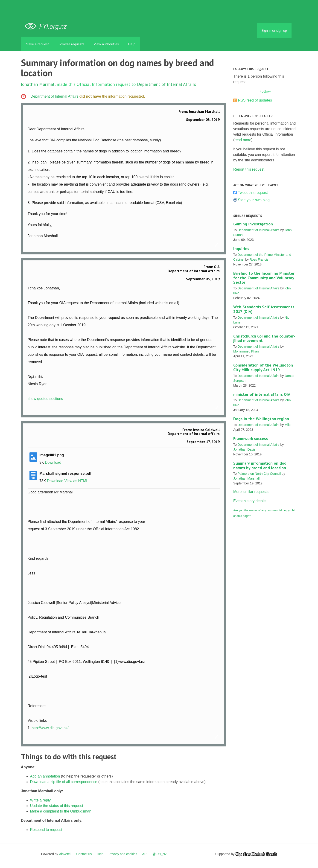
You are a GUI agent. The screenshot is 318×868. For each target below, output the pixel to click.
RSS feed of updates (255, 100)
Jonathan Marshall (38, 84)
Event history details (250, 501)
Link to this (217, 245)
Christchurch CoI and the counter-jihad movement (264, 338)
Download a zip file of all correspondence (64, 782)
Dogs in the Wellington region (261, 419)
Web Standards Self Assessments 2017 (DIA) (264, 309)
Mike (288, 425)
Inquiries (241, 249)
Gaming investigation (253, 224)
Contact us (84, 854)
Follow (265, 91)
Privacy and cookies (123, 854)
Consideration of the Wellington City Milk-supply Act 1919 (263, 367)
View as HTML (76, 481)
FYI (47, 26)
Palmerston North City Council (259, 474)
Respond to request (46, 830)
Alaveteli (65, 854)
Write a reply (41, 800)
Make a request (37, 44)
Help (132, 44)
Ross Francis (259, 259)
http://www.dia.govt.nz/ (50, 728)
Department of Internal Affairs (166, 84)
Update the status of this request (57, 806)
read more (243, 140)
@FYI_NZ (160, 854)
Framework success (251, 438)
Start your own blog (254, 200)
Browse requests (71, 44)
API (145, 854)
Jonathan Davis (244, 449)
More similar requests (251, 492)
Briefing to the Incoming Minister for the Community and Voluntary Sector (264, 278)
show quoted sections (45, 399)
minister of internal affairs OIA (262, 394)
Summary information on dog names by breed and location (260, 465)
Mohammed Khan (246, 351)
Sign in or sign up (274, 30)
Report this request (249, 169)
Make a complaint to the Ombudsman (61, 811)
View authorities (106, 44)
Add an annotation (45, 776)
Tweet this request (253, 193)
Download (53, 462)
